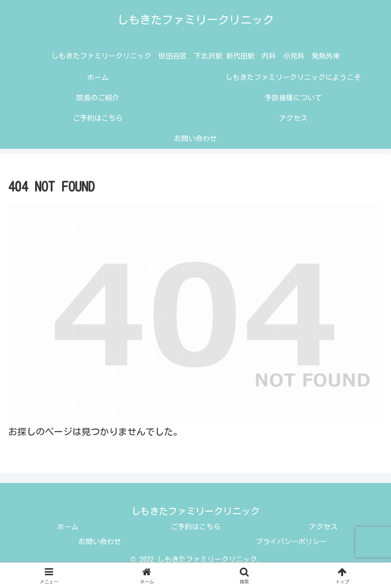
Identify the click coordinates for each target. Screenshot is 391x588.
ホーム (68, 527)
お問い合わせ (100, 542)
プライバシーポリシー (291, 542)
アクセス (323, 527)
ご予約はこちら (195, 527)
